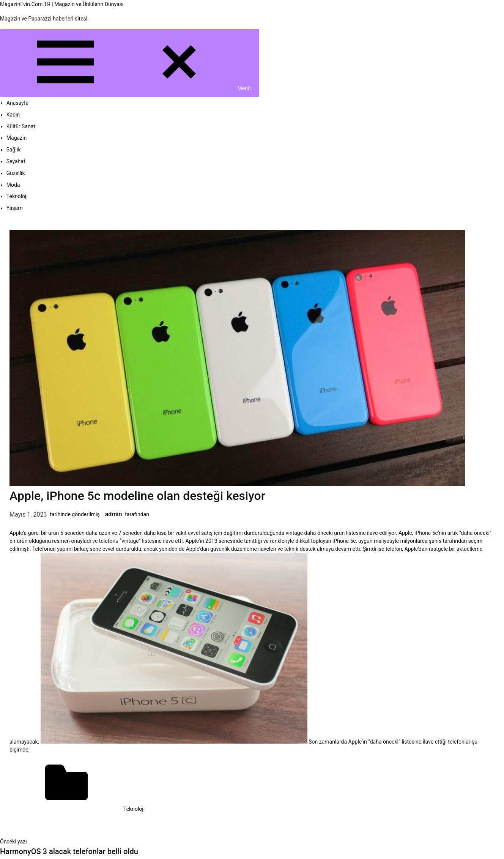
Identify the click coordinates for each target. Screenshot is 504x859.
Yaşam (15, 208)
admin (114, 514)
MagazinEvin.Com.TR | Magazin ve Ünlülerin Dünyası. (62, 4)
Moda (13, 185)
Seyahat (16, 161)
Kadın (13, 115)
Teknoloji (17, 196)
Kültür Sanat (21, 126)
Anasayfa (17, 103)
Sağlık (14, 150)
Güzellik (16, 173)
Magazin (17, 138)
